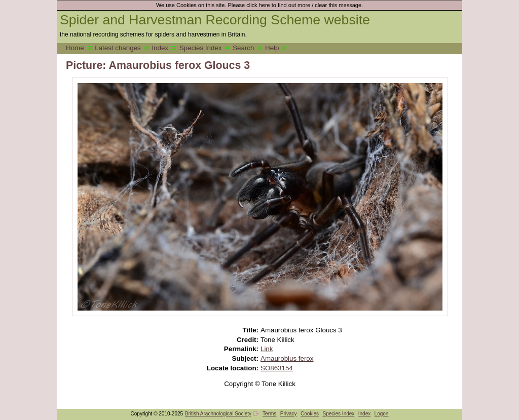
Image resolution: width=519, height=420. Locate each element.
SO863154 (277, 368)
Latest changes (118, 48)
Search (243, 48)
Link (267, 349)
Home (75, 48)
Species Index (201, 48)
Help (272, 48)
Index (160, 48)
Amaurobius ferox (287, 358)
